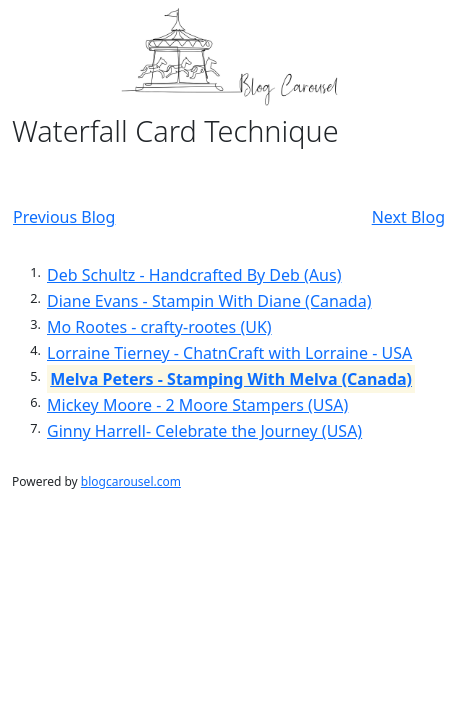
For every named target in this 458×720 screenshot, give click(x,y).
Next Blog (408, 217)
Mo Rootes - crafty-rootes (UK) (159, 327)
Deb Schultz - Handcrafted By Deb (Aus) (194, 275)
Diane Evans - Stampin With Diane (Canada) (209, 301)
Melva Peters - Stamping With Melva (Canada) (231, 379)
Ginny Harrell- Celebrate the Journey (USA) (204, 431)
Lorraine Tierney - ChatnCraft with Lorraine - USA (229, 353)
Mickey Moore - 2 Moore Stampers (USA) (197, 405)
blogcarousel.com (131, 481)
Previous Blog (64, 217)
